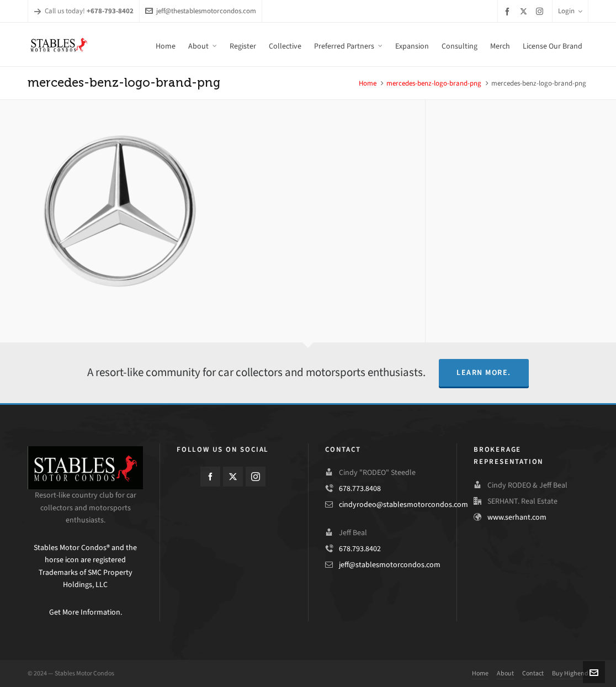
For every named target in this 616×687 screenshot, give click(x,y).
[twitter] (525, 11)
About (505, 673)
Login (570, 11)
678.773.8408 (360, 488)
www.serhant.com (517, 517)
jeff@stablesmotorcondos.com (390, 565)
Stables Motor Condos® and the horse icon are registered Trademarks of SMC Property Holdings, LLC (85, 566)
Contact (533, 673)
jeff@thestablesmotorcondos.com (201, 11)
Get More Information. (86, 612)
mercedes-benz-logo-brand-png (434, 83)
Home (368, 83)
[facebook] (509, 11)
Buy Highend (570, 673)
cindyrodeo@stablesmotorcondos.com (403, 504)
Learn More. (484, 372)
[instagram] (541, 11)
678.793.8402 (360, 549)
